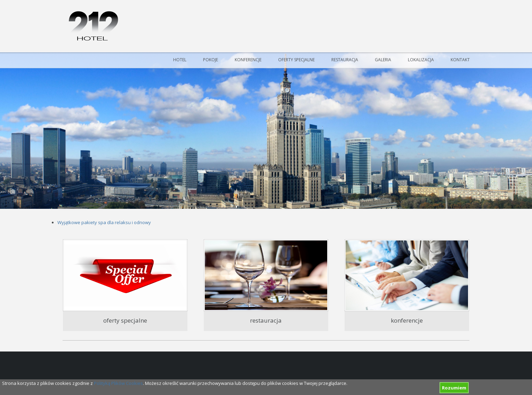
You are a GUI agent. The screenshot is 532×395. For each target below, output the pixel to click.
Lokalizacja (421, 60)
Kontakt (460, 60)
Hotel (180, 60)
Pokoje (211, 60)
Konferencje (248, 60)
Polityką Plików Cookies (118, 383)
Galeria (383, 60)
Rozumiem (454, 388)
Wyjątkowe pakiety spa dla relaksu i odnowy (104, 222)
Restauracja (345, 60)
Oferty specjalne (296, 60)
